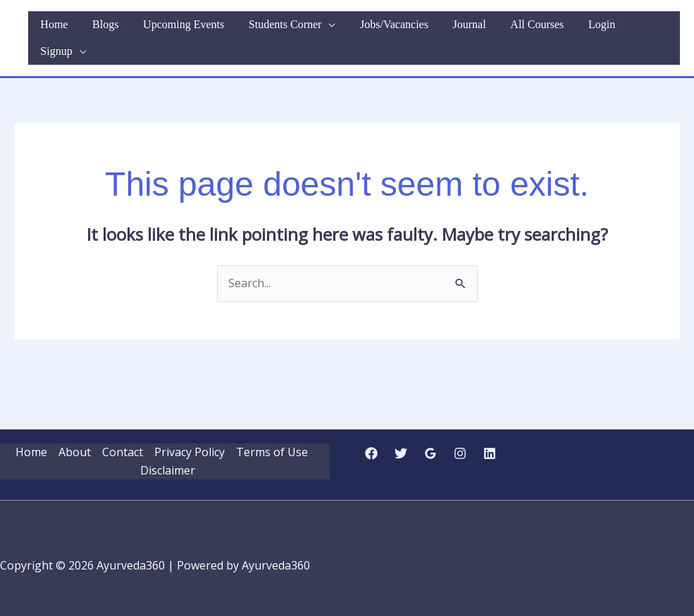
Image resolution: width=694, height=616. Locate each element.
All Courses (538, 30)
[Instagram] (460, 438)
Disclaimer (168, 455)
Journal (477, 30)
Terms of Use (272, 436)
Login (595, 30)
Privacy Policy (190, 436)
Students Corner (309, 30)
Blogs (143, 30)
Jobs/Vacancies (410, 30)
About (75, 436)
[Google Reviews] (430, 438)
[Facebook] (371, 438)
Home (100, 30)
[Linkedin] (490, 438)
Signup (642, 30)
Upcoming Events (215, 30)
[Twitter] (401, 438)
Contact (123, 436)
